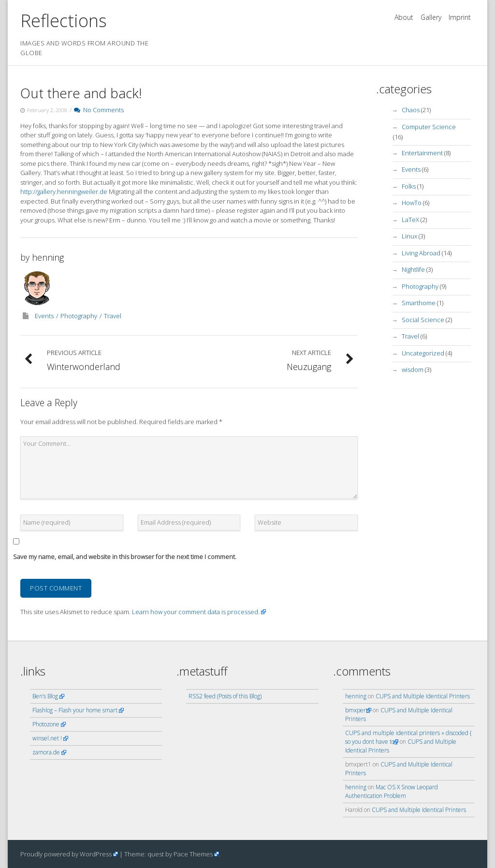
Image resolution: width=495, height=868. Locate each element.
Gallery (431, 17)
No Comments (99, 110)
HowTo (412, 203)
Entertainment (422, 153)
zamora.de (46, 752)
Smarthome (419, 303)
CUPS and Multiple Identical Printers (423, 696)
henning (48, 257)
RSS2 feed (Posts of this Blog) (225, 696)
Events (44, 316)
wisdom (413, 369)
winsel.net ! (47, 738)
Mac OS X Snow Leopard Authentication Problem (392, 791)
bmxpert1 (358, 710)
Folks (409, 186)
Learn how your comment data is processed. (196, 612)
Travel (113, 316)
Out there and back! (81, 93)
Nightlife (413, 269)
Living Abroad (421, 253)
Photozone (46, 724)
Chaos (411, 110)
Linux (409, 236)
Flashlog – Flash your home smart (75, 710)
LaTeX (410, 220)
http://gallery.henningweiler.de (65, 191)
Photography (79, 316)
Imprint (460, 17)
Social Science (423, 320)
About (404, 17)
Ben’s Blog (45, 696)
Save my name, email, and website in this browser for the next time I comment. (125, 557)
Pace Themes (193, 854)
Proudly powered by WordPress (66, 854)
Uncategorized (423, 353)
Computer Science (429, 127)
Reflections (64, 21)
